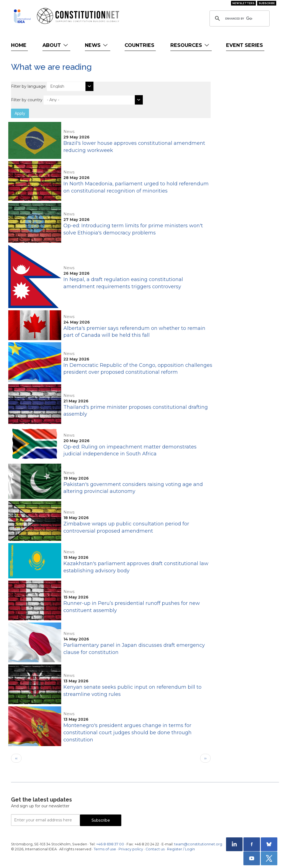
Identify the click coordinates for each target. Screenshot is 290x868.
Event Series (245, 45)
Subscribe (267, 3)
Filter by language (28, 86)
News (97, 45)
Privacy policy (131, 849)
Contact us (155, 849)
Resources (190, 45)
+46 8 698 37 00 (110, 844)
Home (19, 45)
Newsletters (243, 3)
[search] (239, 18)
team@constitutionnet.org (198, 844)
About (56, 45)
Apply (20, 113)
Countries (139, 45)
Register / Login (181, 849)
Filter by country (27, 100)
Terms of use (105, 849)
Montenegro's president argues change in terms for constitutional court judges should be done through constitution (127, 732)
